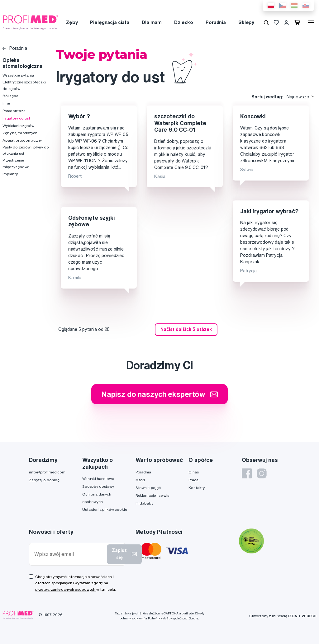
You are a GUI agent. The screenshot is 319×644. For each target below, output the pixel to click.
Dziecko (184, 22)
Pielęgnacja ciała (110, 22)
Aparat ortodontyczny (22, 140)
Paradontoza (14, 111)
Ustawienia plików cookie (105, 509)
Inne (6, 103)
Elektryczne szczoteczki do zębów (24, 85)
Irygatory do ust (16, 118)
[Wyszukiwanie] (266, 22)
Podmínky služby (160, 618)
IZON (293, 616)
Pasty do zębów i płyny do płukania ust (26, 150)
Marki (140, 480)
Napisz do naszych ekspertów (159, 394)
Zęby (72, 22)
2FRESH (309, 616)
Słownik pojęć (148, 488)
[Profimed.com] (31, 22)
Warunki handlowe (98, 479)
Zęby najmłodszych (20, 133)
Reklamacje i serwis (152, 495)
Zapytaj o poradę (44, 480)
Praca (193, 480)
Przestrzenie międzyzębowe (16, 163)
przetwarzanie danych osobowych (66, 589)
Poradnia (216, 22)
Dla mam (152, 22)
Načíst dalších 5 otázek (186, 329)
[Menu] (311, 22)
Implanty (10, 174)
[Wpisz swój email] (69, 554)
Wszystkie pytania (18, 75)
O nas (193, 472)
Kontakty (197, 488)
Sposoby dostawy (98, 486)
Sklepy (246, 22)
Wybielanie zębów (18, 126)
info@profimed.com (47, 472)
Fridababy (144, 503)
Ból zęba (10, 96)
